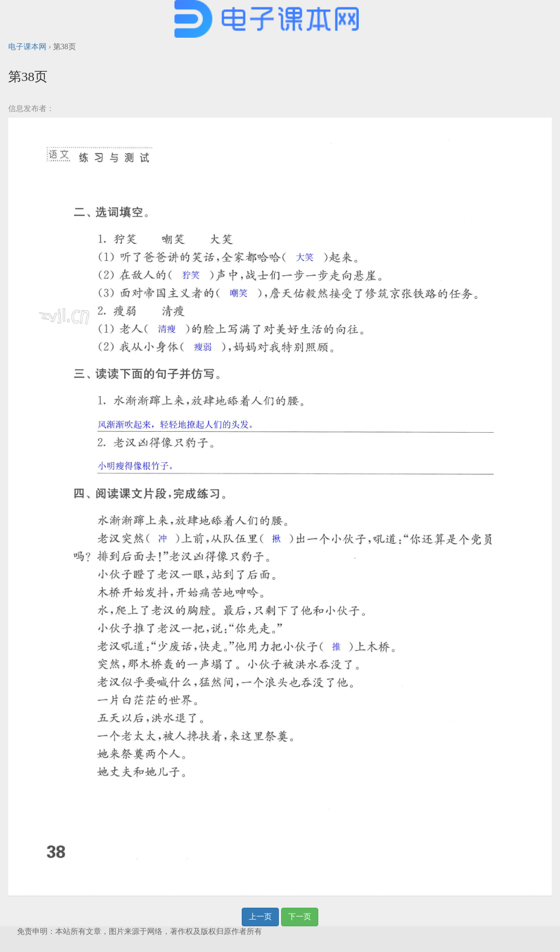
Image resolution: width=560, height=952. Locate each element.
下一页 (300, 917)
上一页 (260, 917)
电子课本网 (27, 47)
